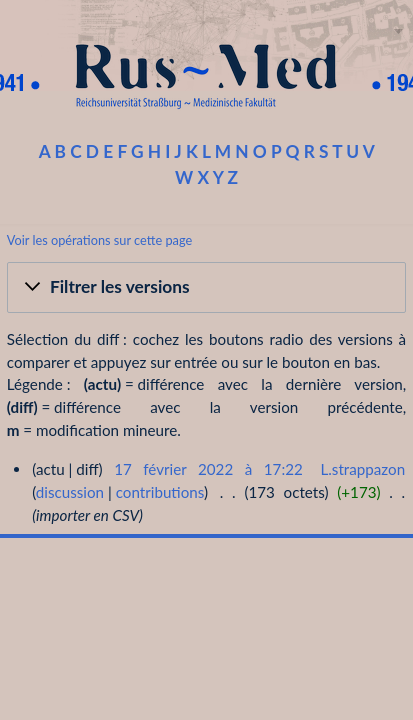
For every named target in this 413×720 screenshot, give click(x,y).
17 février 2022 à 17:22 (208, 469)
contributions (160, 492)
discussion (70, 492)
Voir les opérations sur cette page (99, 240)
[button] (206, 288)
